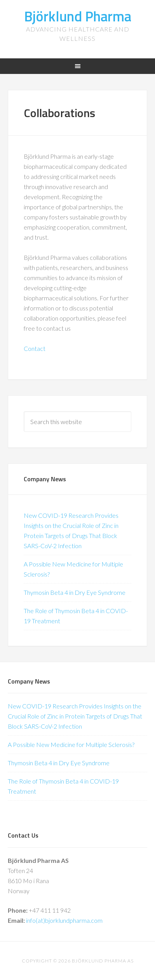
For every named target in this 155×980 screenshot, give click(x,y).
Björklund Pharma (78, 16)
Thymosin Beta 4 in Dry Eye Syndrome (75, 592)
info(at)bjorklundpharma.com (64, 920)
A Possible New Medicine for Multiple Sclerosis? (71, 744)
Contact (35, 348)
